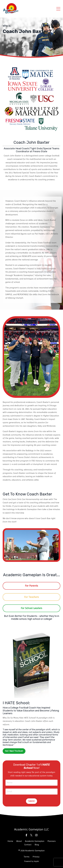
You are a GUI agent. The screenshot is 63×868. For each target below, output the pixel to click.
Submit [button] (31, 801)
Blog (37, 845)
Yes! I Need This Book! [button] (14, 751)
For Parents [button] (32, 586)
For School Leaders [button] (32, 608)
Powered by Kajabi (32, 861)
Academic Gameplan (35, 841)
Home (10, 841)
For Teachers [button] (31, 597)
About (19, 841)
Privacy (36, 857)
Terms (27, 857)
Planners (52, 841)
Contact (28, 845)
